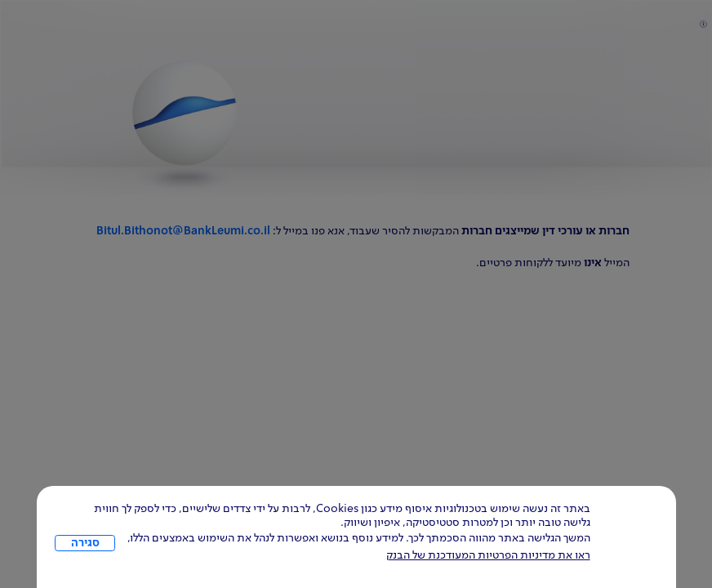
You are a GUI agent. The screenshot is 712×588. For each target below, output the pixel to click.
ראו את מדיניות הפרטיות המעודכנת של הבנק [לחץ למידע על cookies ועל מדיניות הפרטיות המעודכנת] (488, 555)
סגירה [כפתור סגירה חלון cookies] (85, 543)
